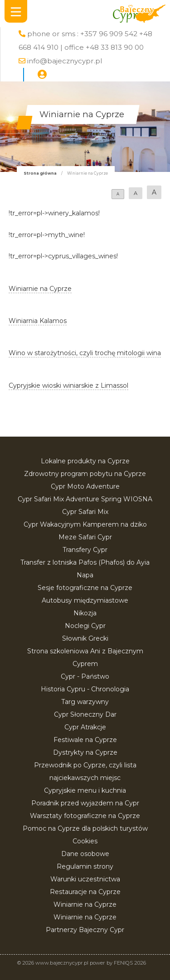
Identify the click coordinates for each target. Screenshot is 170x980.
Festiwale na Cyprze (85, 740)
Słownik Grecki (85, 638)
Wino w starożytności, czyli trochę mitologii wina (85, 353)
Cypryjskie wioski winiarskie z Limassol (68, 385)
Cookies (85, 841)
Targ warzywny (85, 702)
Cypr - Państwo (85, 676)
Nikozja (85, 613)
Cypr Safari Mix (85, 512)
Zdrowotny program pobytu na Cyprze (85, 474)
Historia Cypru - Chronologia (85, 689)
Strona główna (40, 173)
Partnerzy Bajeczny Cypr (85, 930)
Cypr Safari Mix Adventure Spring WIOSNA (85, 499)
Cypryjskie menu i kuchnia (85, 790)
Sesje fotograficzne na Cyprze (85, 588)
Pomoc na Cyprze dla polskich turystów (85, 828)
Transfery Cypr (85, 550)
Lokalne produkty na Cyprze (85, 461)
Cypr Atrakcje (85, 727)
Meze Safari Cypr (85, 537)
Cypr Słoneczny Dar (85, 714)
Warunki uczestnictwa (85, 879)
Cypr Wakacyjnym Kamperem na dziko (85, 524)
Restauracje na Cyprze (85, 892)
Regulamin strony (85, 866)
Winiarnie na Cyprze (85, 904)
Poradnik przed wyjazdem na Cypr (85, 803)
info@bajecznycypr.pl (65, 61)
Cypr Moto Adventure (85, 486)
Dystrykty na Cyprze (85, 752)
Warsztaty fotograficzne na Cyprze (85, 816)
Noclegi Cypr (85, 626)
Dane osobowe (85, 854)
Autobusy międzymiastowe (85, 600)
